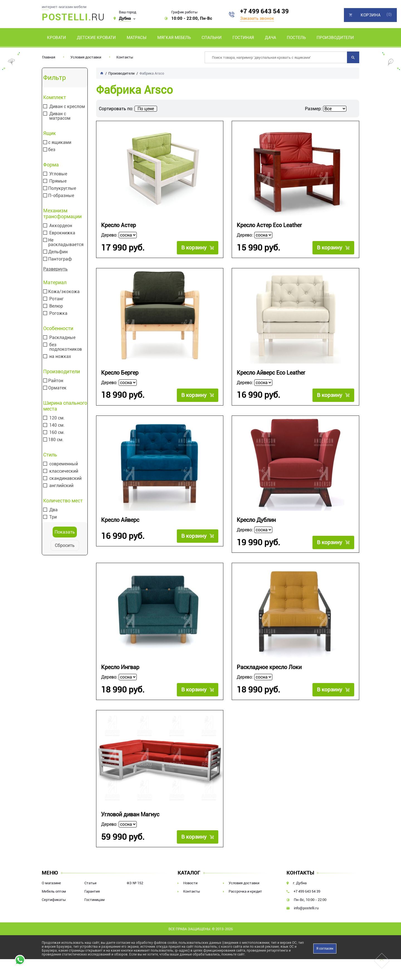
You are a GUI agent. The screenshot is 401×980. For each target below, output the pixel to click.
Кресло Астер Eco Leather (269, 225)
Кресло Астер (118, 225)
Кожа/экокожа (64, 292)
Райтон (56, 381)
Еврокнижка (62, 233)
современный (64, 464)
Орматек (57, 388)
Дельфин (58, 252)
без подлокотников (66, 347)
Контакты (125, 57)
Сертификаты (54, 900)
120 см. (57, 418)
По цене (146, 109)
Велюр (56, 306)
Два (53, 510)
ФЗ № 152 (135, 883)
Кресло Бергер (120, 373)
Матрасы (137, 38)
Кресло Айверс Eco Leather (271, 373)
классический (64, 471)
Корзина (371, 15)
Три (53, 517)
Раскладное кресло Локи (269, 667)
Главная (49, 57)
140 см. (57, 425)
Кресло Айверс (120, 520)
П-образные (61, 196)
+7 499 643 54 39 (264, 11)
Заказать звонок (257, 18)
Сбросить (65, 545)
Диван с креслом (67, 107)
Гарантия (92, 891)
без (52, 150)
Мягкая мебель (174, 38)
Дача (270, 38)
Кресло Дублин (256, 520)
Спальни (212, 38)
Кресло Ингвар (120, 667)
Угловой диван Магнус (130, 815)
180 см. (56, 440)
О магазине (51, 883)
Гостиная (243, 38)
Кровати (57, 38)
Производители (335, 38)
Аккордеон (61, 226)
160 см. (57, 433)
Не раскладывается (66, 242)
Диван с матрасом (60, 116)
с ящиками (60, 143)
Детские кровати (96, 38)
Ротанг (57, 299)
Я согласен (325, 949)
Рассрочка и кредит (245, 891)
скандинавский (65, 478)
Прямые (58, 181)
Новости (190, 883)
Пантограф (60, 259)
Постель (296, 38)
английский (61, 486)
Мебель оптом (54, 891)
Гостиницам (95, 900)
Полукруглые (62, 188)
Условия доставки (86, 57)
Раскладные (62, 338)
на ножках (60, 357)
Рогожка (58, 313)
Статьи (90, 883)
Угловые (58, 174)
